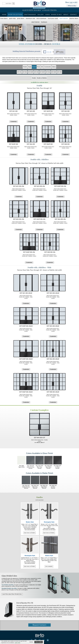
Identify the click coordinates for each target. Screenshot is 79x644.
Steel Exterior (64, 19)
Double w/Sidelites (42, 78)
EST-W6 (48, 72)
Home (4, 15)
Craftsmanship (30, 15)
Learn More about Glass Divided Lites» (12, 594)
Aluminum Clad (30, 19)
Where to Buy (72, 6)
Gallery (41, 15)
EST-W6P (54, 72)
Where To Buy (56, 15)
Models (25, 67)
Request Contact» (40, 625)
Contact (73, 15)
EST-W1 (19, 72)
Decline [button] (31, 642)
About (66, 15)
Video (48, 15)
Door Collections (15, 15)
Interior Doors (74, 19)
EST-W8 (59, 72)
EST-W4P (42, 72)
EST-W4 (36, 72)
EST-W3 (25, 72)
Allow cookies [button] (39, 642)
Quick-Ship (12, 19)
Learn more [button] (17, 643)
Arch (42, 67)
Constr (48, 67)
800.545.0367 (71, 2)
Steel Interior (35, 22)
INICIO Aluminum (41, 19)
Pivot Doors (21, 19)
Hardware (44, 22)
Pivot (39, 67)
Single (30, 67)
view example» (49, 566)
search (9, 4)
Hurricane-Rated (53, 19)
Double (34, 67)
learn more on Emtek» (30, 533)
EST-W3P (31, 72)
